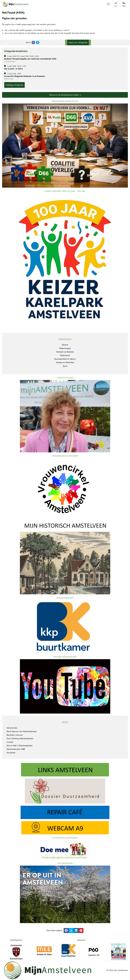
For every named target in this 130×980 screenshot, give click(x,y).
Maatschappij (65, 348)
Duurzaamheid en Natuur (65, 359)
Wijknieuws (65, 355)
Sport (65, 366)
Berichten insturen (15, 735)
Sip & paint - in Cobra (14, 69)
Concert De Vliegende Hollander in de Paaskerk (25, 76)
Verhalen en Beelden (65, 352)
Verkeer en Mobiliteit (65, 362)
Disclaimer (11, 753)
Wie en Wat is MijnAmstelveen (20, 746)
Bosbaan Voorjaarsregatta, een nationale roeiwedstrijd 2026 (30, 59)
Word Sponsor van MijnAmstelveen (22, 731)
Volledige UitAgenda (14, 85)
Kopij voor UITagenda (78, 42)
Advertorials (12, 728)
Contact (10, 742)
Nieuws (65, 345)
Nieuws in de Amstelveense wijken (65, 95)
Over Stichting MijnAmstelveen (20, 738)
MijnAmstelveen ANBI (16, 749)
